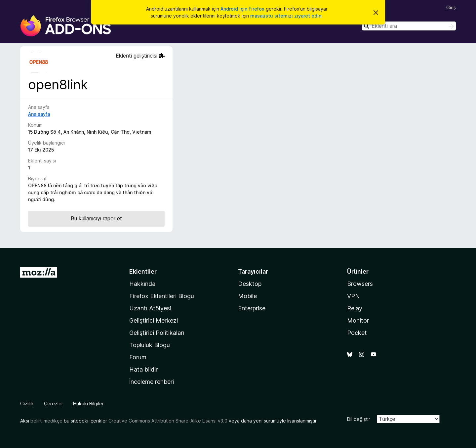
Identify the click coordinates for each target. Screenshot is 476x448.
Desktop (250, 284)
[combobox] (409, 26)
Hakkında (142, 284)
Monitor (358, 320)
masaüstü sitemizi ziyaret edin (286, 16)
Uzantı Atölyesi (150, 308)
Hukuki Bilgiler (88, 403)
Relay (355, 308)
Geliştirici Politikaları (157, 333)
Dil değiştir (359, 419)
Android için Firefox (242, 9)
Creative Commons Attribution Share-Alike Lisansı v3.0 (168, 421)
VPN (353, 296)
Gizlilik (27, 403)
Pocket (357, 333)
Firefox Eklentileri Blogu (162, 296)
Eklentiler (143, 271)
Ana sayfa (39, 114)
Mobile (247, 296)
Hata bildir (143, 369)
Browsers (360, 284)
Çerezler (54, 403)
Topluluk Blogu (150, 345)
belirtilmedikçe (46, 421)
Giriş (451, 7)
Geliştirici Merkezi (154, 320)
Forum (138, 357)
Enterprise (252, 308)
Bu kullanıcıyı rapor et (96, 218)
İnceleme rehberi (152, 382)
